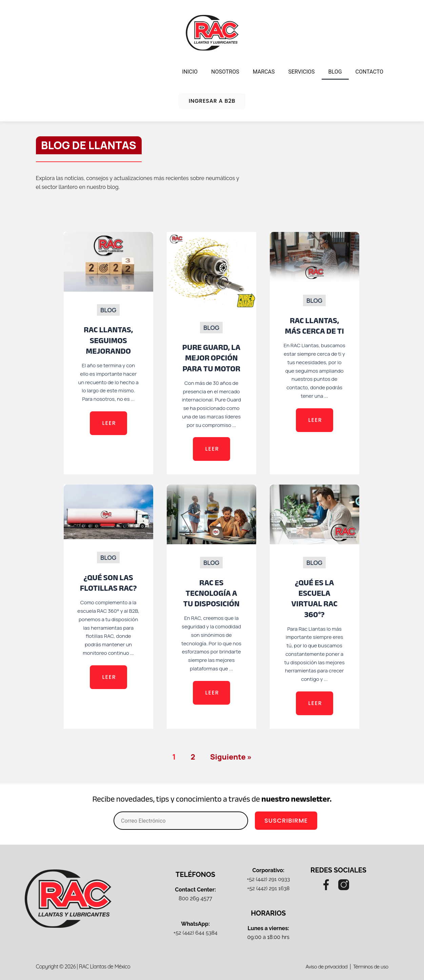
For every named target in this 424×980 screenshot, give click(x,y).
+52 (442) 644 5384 (195, 933)
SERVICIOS (301, 72)
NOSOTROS (225, 72)
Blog (108, 310)
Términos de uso (369, 966)
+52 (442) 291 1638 (268, 888)
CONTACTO (369, 72)
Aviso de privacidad (324, 966)
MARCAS (264, 72)
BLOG (335, 72)
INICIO (190, 72)
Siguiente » (231, 757)
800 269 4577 (195, 898)
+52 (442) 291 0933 (268, 879)
